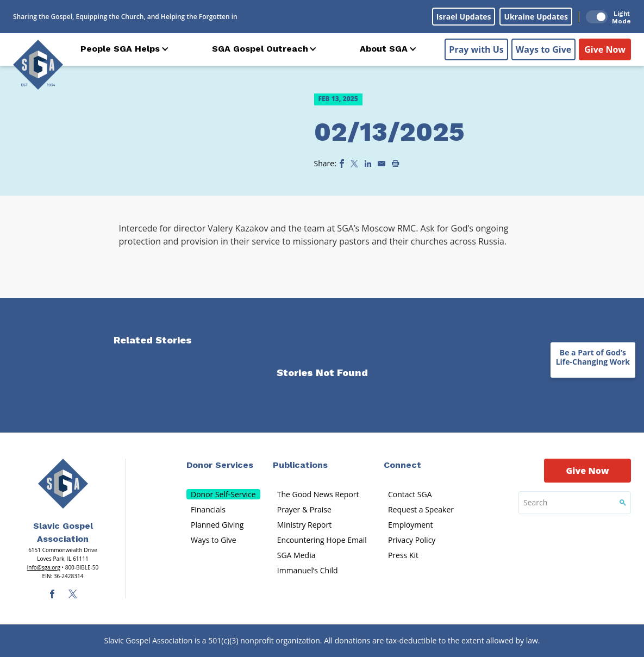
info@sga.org (44, 567)
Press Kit (403, 555)
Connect (402, 465)
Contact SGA (410, 494)
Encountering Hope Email (322, 540)
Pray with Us (476, 49)
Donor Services (220, 465)
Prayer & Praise (304, 509)
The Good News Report (318, 494)
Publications (300, 465)
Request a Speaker (421, 509)
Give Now (605, 49)
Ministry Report (304, 525)
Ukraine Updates (536, 17)
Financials (208, 509)
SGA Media (296, 555)
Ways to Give (543, 49)
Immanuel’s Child (308, 570)
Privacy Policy (412, 540)
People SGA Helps (120, 49)
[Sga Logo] (38, 65)
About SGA (384, 49)
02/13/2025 (389, 132)
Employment (411, 525)
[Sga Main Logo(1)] (63, 484)
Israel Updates (464, 17)
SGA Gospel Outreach (260, 49)
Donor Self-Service (223, 494)
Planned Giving (217, 525)
